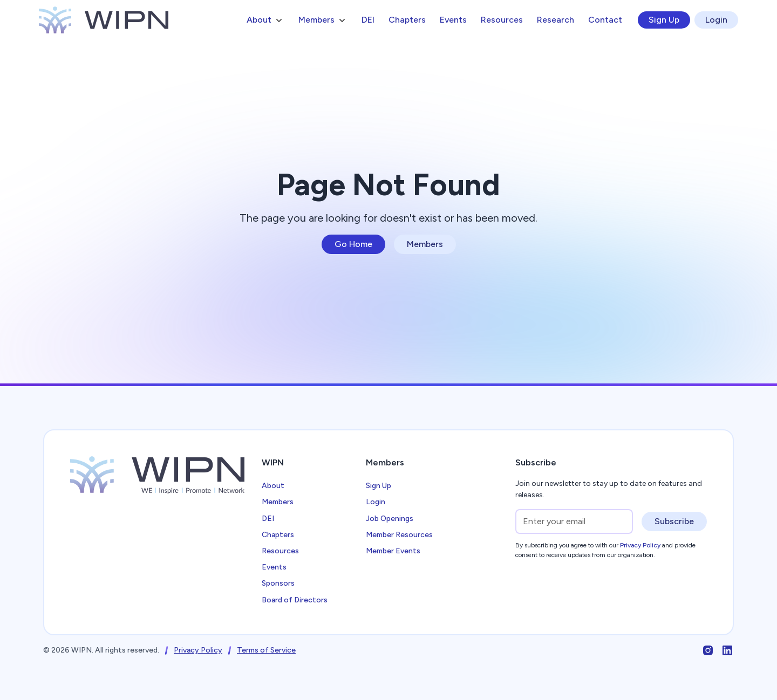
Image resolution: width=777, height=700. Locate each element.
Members (425, 244)
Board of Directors (295, 600)
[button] (265, 20)
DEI (368, 20)
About (273, 486)
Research (556, 20)
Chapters (407, 20)
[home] (104, 20)
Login (716, 20)
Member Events (393, 551)
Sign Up (664, 20)
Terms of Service (266, 650)
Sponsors (278, 583)
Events (453, 20)
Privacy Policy (198, 650)
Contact (605, 20)
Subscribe (674, 521)
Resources (502, 20)
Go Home (353, 244)
